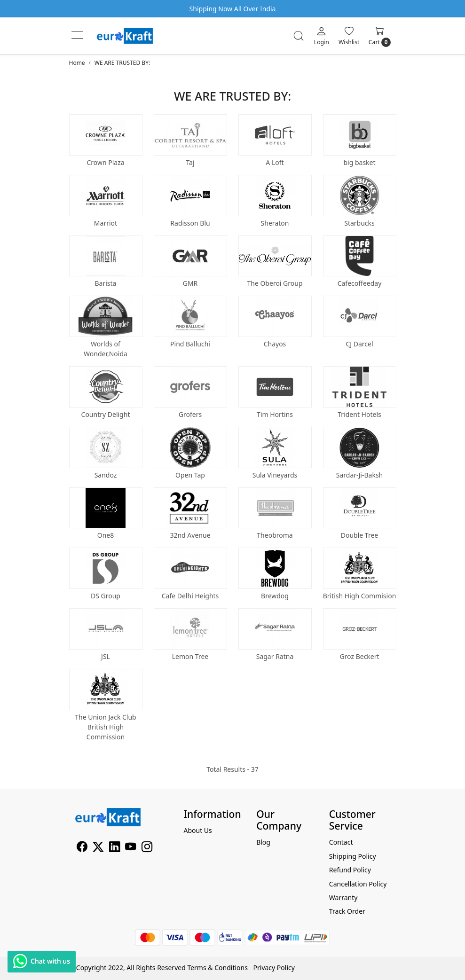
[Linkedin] (114, 848)
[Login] (322, 36)
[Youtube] (130, 848)
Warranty (343, 898)
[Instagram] (147, 848)
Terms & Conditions (217, 968)
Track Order (347, 911)
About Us (198, 830)
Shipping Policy (353, 856)
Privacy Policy (274, 968)
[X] (98, 848)
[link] (299, 36)
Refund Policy (350, 870)
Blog (263, 842)
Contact (341, 842)
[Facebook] (82, 848)
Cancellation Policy (358, 884)
